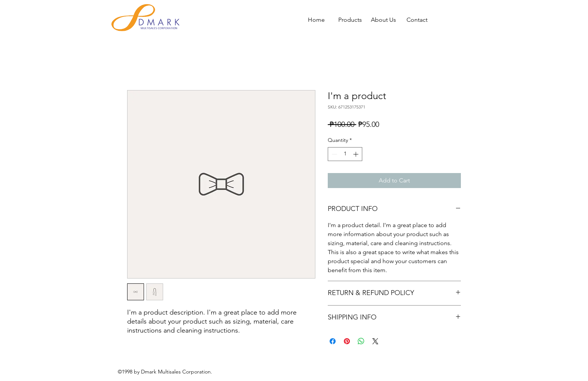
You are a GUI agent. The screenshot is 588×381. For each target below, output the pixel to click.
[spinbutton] (345, 154)
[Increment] (356, 154)
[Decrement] (334, 154)
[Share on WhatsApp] (361, 341)
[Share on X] (375, 341)
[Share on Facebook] (333, 341)
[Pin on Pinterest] (347, 341)
